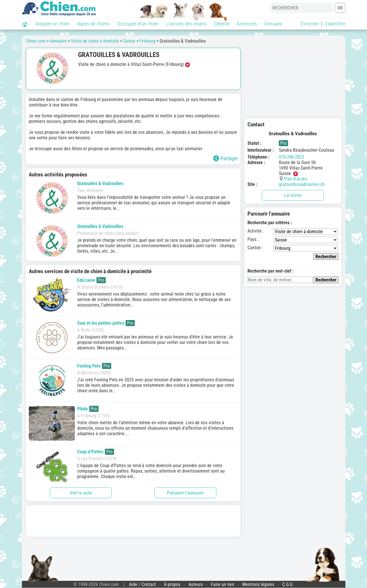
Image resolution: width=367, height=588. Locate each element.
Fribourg (147, 41)
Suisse (129, 41)
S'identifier (335, 24)
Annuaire (273, 24)
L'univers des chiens (186, 24)
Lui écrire (293, 195)
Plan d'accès (295, 179)
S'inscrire (310, 24)
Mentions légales (258, 584)
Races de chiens (93, 24)
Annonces (247, 24)
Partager (225, 158)
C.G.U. (288, 584)
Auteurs (196, 584)
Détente (222, 24)
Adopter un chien (53, 24)
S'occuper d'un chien (138, 24)
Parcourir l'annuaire (185, 493)
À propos (172, 584)
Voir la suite (81, 493)
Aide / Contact (142, 584)
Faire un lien (223, 584)
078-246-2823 (292, 157)
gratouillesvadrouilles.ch (302, 184)
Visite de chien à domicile (95, 41)
